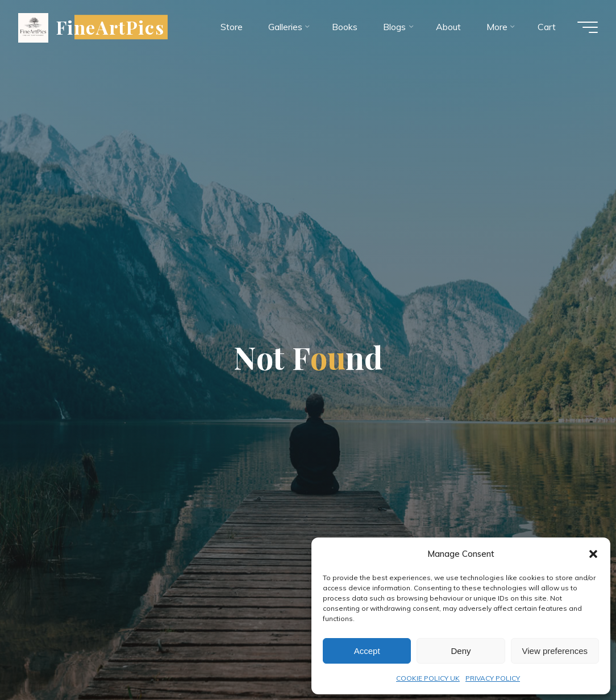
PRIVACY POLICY (493, 678)
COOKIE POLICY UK (428, 678)
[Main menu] (588, 27)
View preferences (555, 651)
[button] (593, 554)
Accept (367, 651)
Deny (461, 651)
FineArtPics (111, 27)
